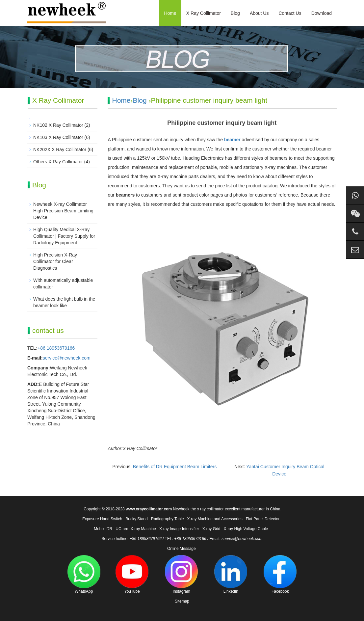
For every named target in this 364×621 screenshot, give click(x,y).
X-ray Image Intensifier (179, 529)
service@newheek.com (67, 358)
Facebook (280, 574)
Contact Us (290, 13)
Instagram (181, 574)
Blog (235, 13)
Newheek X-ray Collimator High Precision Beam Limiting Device (63, 211)
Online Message (182, 549)
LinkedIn (231, 574)
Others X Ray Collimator (58, 162)
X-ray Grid (211, 529)
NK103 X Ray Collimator (58, 137)
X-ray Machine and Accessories (215, 519)
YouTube (132, 574)
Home (170, 13)
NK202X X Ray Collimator (60, 149)
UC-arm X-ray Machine (136, 529)
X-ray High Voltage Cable (246, 529)
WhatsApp (84, 574)
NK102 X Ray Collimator (58, 125)
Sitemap (182, 601)
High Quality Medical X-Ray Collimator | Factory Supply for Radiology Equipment (64, 236)
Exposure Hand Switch (102, 519)
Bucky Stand (136, 519)
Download (322, 13)
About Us (259, 13)
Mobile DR (103, 529)
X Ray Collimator (204, 13)
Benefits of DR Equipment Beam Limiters (175, 467)
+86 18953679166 (56, 348)
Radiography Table (168, 519)
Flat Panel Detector (263, 519)
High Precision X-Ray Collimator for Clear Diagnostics (55, 261)
